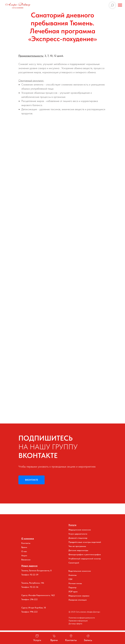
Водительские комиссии (80, 571)
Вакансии (26, 560)
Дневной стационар (78, 538)
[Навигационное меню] (120, 5)
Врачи (24, 547)
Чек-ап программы (77, 546)
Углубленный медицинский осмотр (85, 559)
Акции (24, 555)
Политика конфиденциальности (82, 618)
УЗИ (70, 579)
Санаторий (74, 563)
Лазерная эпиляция (78, 600)
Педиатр (72, 587)
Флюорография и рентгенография (85, 554)
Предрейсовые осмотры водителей (85, 542)
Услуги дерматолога (78, 534)
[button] (88, 638)
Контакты (26, 543)
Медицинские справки (79, 596)
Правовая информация (78, 621)
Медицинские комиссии (80, 530)
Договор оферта (75, 624)
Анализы (73, 575)
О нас (24, 551)
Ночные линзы (75, 583)
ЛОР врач (73, 592)
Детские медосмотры (78, 550)
